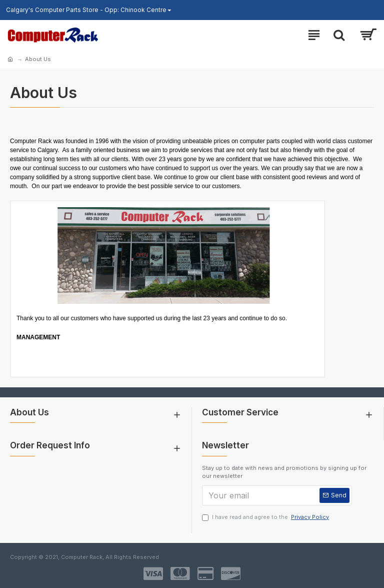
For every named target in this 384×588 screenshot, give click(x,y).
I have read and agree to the (266, 517)
